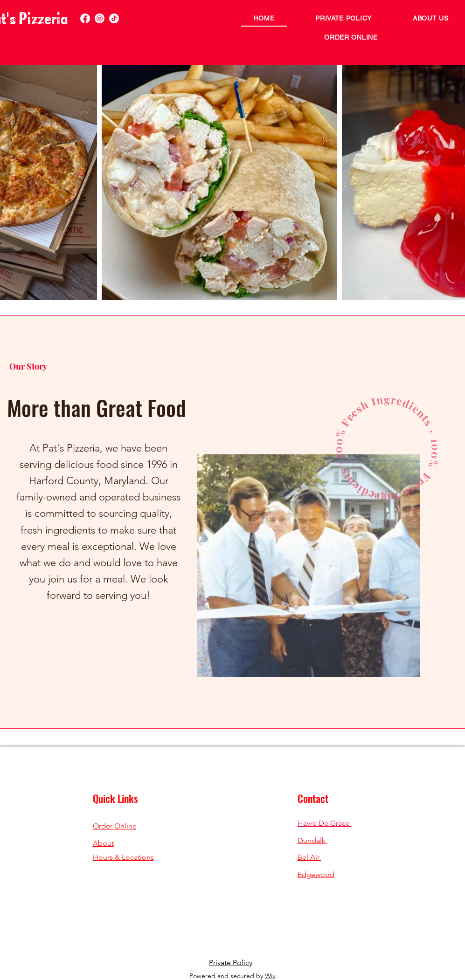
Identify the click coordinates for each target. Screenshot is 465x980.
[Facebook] (85, 18)
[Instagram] (100, 18)
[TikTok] (114, 18)
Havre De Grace (325, 823)
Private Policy (231, 963)
